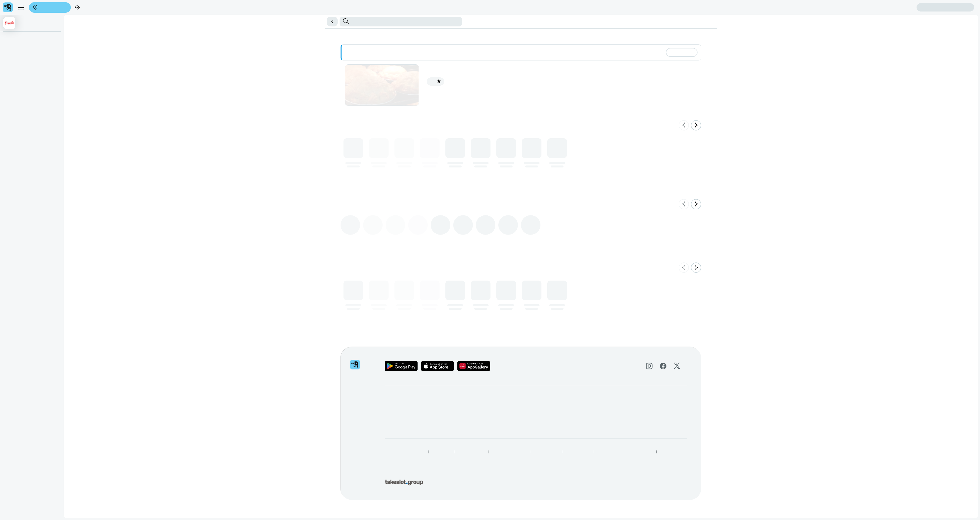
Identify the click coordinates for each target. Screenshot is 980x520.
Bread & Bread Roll (19, 119)
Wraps (10, 99)
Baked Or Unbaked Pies (23, 38)
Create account (897, 7)
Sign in (945, 7)
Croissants (13, 149)
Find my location (89, 8)
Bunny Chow (15, 59)
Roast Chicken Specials (23, 48)
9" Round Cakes (17, 69)
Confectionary (15, 159)
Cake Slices (14, 129)
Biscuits (11, 169)
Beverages (13, 79)
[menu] (21, 7)
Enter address (48, 8)
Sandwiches (14, 89)
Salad (10, 109)
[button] (331, 22)
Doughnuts (13, 139)
